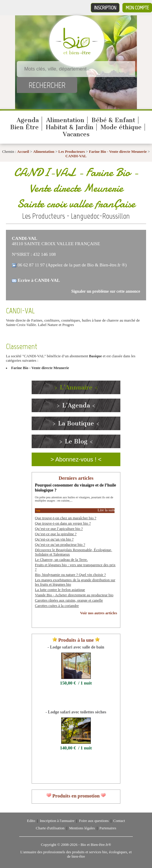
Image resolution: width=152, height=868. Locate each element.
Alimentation (65, 120)
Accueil (23, 152)
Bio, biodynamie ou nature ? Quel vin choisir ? (70, 575)
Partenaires (108, 828)
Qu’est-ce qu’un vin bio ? (54, 539)
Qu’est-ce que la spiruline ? (56, 534)
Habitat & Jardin (70, 127)
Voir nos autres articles (99, 613)
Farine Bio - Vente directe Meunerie (118, 152)
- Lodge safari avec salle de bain (76, 647)
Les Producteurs (72, 152)
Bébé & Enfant (113, 120)
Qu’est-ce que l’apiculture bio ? (59, 529)
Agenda (28, 120)
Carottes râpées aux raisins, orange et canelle (69, 600)
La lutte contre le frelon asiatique (60, 590)
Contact (119, 821)
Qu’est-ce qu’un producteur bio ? (60, 545)
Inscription (105, 8)
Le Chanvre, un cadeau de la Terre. (61, 560)
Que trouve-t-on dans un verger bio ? (63, 523)
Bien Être (24, 127)
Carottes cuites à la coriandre (57, 606)
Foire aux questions (94, 821)
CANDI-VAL (76, 156)
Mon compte (137, 8)
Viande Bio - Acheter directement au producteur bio (74, 595)
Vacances (76, 134)
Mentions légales (82, 828)
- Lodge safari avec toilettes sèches (76, 712)
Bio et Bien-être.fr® (96, 845)
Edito (31, 821)
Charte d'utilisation (50, 828)
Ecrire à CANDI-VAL (39, 280)
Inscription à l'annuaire (57, 821)
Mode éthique (121, 127)
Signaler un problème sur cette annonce (106, 291)
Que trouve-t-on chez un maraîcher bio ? (66, 518)
